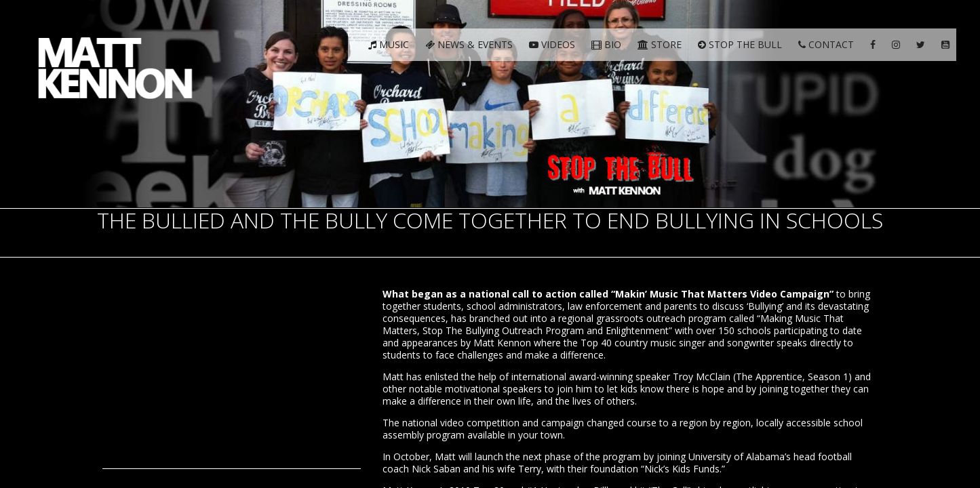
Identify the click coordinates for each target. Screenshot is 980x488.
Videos (552, 44)
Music (389, 44)
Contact (826, 44)
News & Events (469, 44)
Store (660, 44)
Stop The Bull (740, 44)
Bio (606, 44)
